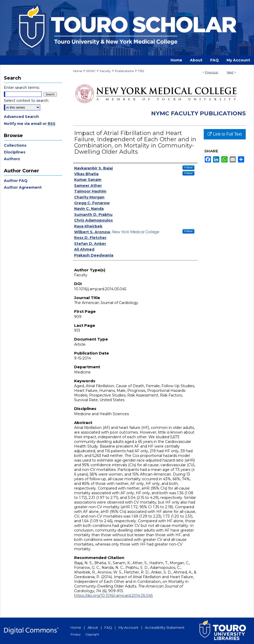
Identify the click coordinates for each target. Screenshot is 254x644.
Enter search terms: (22, 88)
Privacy (76, 634)
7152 (141, 71)
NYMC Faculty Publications (198, 113)
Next (230, 72)
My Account (128, 627)
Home (78, 71)
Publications (124, 71)
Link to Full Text (225, 134)
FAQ (108, 627)
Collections (15, 145)
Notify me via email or (30, 124)
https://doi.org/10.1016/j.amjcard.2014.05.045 (113, 596)
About (93, 627)
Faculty (105, 71)
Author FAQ (16, 181)
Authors (12, 159)
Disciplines (15, 152)
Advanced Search (21, 117)
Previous (211, 72)
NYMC (91, 71)
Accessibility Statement (165, 627)
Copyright (92, 634)
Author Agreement (23, 187)
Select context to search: (26, 101)
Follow (188, 167)
